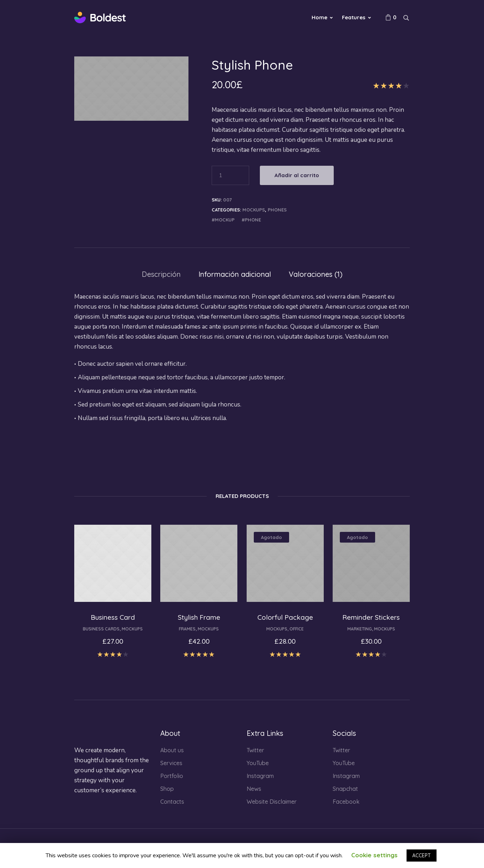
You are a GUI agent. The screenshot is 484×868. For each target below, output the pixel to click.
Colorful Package (285, 617)
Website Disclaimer (272, 802)
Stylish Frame (199, 617)
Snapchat (345, 789)
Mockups (254, 210)
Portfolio (172, 776)
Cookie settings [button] (374, 855)
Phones (277, 210)
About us (172, 750)
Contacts (172, 802)
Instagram (260, 776)
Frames (187, 629)
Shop (167, 789)
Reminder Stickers (371, 617)
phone (253, 220)
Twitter (255, 750)
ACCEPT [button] (422, 855)
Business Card (113, 617)
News (254, 789)
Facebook (346, 802)
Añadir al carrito (297, 175)
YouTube (258, 763)
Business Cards (101, 629)
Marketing (360, 629)
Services (171, 763)
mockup (225, 220)
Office (297, 629)
